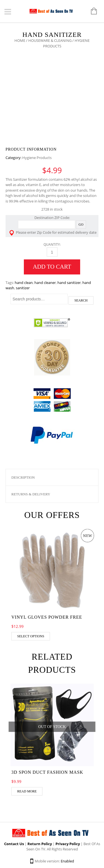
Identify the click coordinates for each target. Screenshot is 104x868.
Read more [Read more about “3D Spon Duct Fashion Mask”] (27, 791)
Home (20, 40)
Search (81, 300)
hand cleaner (45, 283)
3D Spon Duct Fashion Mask (47, 772)
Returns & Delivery (31, 494)
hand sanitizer (69, 283)
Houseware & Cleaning (50, 40)
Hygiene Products (37, 158)
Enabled (67, 861)
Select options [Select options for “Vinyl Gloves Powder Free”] (31, 636)
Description (23, 477)
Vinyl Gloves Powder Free (47, 617)
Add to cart (52, 267)
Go (81, 225)
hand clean (24, 283)
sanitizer (23, 288)
